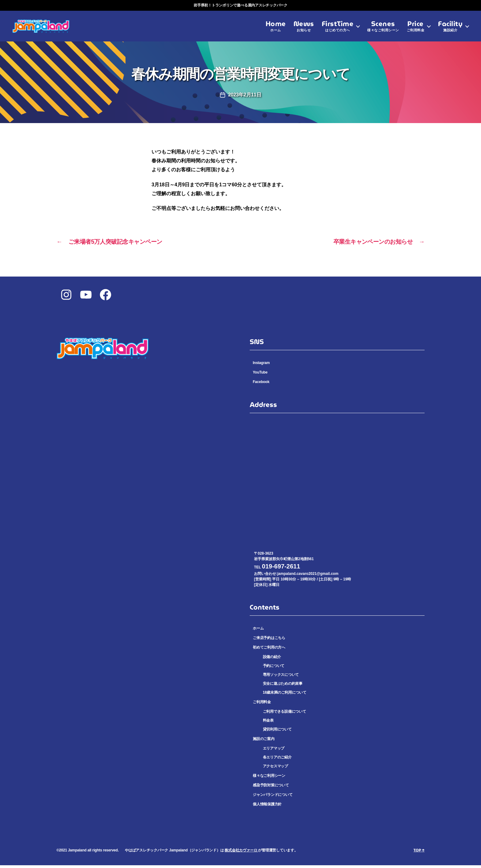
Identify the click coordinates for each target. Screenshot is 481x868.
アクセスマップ (275, 769)
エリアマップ (274, 751)
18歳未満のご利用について (285, 695)
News (304, 29)
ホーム (258, 631)
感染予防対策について (271, 788)
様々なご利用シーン (269, 778)
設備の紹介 (272, 660)
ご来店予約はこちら (269, 641)
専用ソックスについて (281, 677)
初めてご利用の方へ (269, 650)
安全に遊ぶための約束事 (283, 686)
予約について (274, 668)
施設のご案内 (264, 742)
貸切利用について (277, 732)
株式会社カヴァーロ (241, 853)
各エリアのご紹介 (277, 760)
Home (276, 29)
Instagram (261, 366)
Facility (450, 29)
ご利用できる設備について (285, 714)
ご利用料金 (262, 705)
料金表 (268, 723)
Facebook (261, 385)
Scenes (383, 29)
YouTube (260, 375)
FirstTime (338, 29)
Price (416, 29)
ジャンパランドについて (273, 797)
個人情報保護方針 (267, 807)
